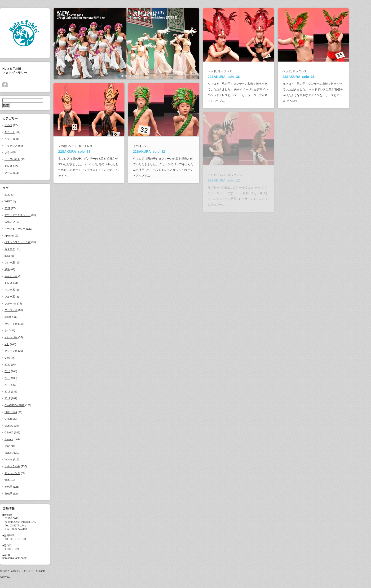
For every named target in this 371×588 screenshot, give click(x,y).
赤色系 (19, 487)
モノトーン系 (22, 473)
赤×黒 (18, 317)
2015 (18, 385)
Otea (18, 358)
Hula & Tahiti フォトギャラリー (29, 571)
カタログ (20, 249)
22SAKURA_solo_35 (309, 77)
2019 (18, 371)
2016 (18, 392)
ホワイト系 (21, 324)
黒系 (17, 269)
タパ (17, 330)
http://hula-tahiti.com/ (25, 558)
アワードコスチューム (28, 215)
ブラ (17, 152)
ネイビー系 (21, 276)
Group (18, 419)
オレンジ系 (21, 337)
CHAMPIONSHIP (25, 405)
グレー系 (20, 263)
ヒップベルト (22, 159)
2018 (18, 378)
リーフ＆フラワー (25, 229)
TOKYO (19, 453)
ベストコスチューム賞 (28, 242)
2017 (18, 398)
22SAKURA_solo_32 (159, 151)
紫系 (17, 480)
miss (17, 256)
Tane (18, 446)
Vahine (19, 459)
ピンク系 (20, 290)
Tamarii (19, 439)
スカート (20, 132)
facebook (15, 85)
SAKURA (20, 222)
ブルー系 (20, 297)
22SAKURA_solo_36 (234, 77)
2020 (18, 365)
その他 (19, 125)
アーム (19, 173)
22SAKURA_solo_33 (84, 151)
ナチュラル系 (22, 466)
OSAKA (19, 432)
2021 (18, 208)
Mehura (19, 426)
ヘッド (19, 139)
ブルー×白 (21, 303)
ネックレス (21, 146)
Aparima (20, 236)
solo (17, 344)
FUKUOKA (21, 412)
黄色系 (19, 494)
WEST (18, 201)
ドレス (19, 166)
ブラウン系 (21, 310)
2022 (18, 195)
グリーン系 (21, 351)
